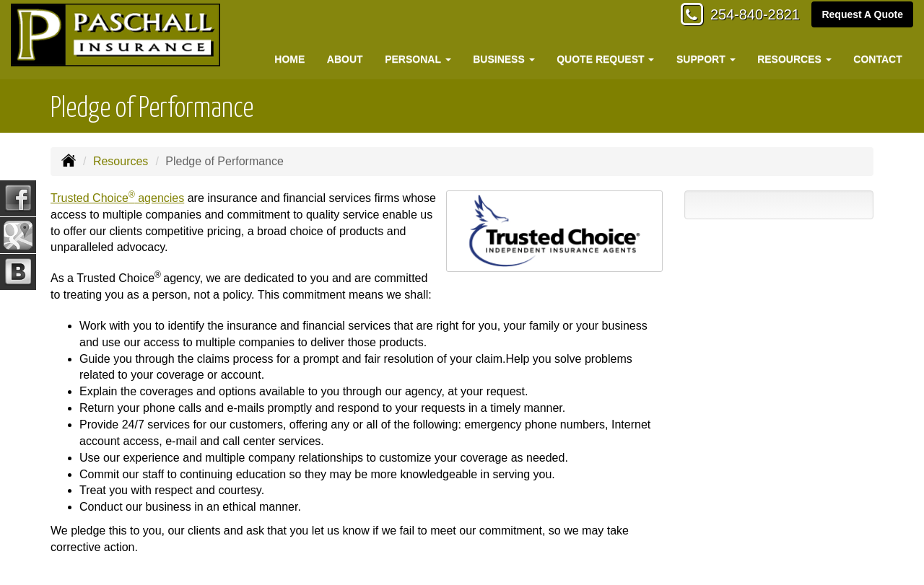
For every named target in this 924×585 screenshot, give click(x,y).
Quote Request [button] (605, 59)
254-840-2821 (748, 16)
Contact (877, 59)
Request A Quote (862, 16)
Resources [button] (794, 59)
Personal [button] (418, 59)
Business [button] (504, 59)
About (345, 59)
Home (289, 59)
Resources (121, 161)
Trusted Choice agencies (117, 198)
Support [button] (706, 59)
